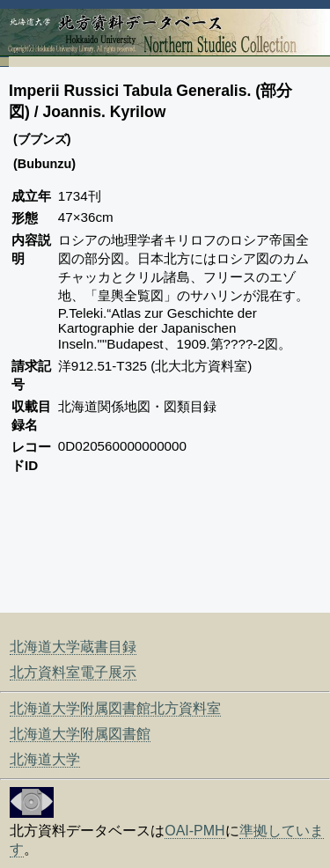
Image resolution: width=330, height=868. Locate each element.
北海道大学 (45, 759)
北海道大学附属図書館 (80, 734)
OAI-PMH (194, 831)
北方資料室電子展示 (73, 672)
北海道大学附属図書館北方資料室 (115, 708)
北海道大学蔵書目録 (73, 647)
